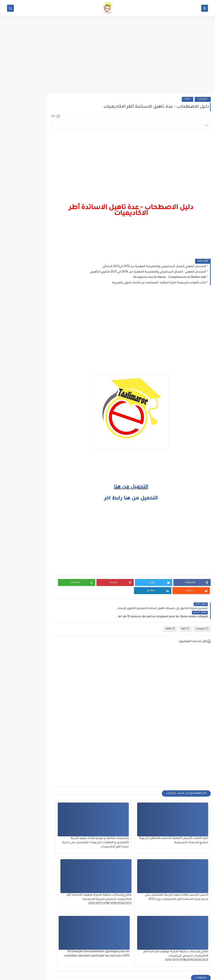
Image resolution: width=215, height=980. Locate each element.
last (187, 99)
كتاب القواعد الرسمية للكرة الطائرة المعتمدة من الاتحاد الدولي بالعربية (159, 283)
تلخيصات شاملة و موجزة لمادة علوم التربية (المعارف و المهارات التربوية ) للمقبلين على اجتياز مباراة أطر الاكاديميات (138, 830)
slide (170, 612)
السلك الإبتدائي (37, 410)
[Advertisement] (107, 57)
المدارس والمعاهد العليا (31, 472)
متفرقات (41, 426)
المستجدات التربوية (34, 418)
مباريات (202, 99)
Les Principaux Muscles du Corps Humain (20, 203)
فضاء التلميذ (38, 456)
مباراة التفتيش (37, 441)
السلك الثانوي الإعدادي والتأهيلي (26, 449)
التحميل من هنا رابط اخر (137, 499)
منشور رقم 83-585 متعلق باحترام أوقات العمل (19, 158)
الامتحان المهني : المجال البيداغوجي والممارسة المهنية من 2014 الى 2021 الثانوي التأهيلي (147, 272)
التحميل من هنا (137, 488)
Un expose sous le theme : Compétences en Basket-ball (169, 278)
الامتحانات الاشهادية (34, 464)
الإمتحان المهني (37, 433)
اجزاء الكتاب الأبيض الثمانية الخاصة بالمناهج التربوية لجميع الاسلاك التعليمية (190, 826)
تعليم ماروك (168, 974)
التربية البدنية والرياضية (32, 387)
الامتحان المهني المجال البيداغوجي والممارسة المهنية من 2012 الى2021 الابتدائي (154, 267)
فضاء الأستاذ (38, 403)
